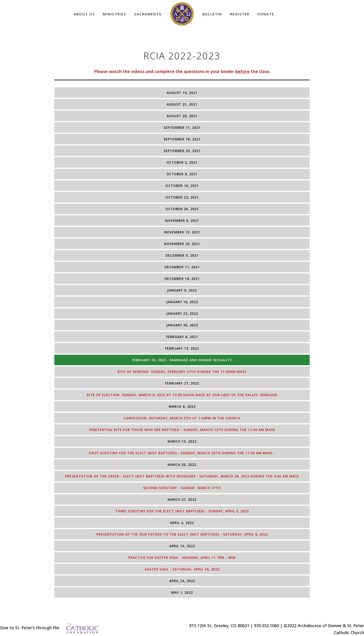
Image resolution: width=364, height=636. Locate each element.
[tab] (182, 93)
